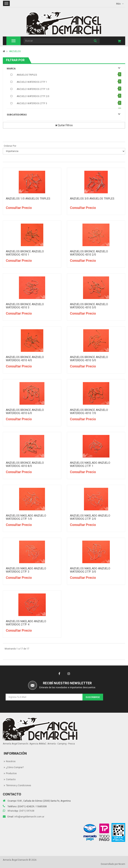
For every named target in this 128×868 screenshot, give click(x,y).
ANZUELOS (15, 51)
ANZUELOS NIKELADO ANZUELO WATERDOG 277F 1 (90, 464)
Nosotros (11, 761)
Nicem (122, 864)
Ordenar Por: (10, 146)
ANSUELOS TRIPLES (27, 75)
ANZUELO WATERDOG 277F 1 (32, 82)
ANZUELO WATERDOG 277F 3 (32, 103)
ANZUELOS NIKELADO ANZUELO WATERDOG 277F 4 (26, 623)
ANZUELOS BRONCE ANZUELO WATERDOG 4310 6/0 (25, 412)
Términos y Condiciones (19, 785)
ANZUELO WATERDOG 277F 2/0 (33, 96)
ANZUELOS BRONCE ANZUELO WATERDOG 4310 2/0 (89, 253)
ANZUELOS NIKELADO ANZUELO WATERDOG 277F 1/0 (26, 517)
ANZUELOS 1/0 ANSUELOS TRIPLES (28, 199)
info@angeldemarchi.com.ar (29, 817)
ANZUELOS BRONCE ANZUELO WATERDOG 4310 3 (25, 306)
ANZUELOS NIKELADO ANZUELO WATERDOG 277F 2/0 (90, 517)
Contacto (11, 779)
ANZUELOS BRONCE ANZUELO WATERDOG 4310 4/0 (25, 359)
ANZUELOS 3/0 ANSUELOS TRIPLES (92, 199)
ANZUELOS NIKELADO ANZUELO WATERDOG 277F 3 (26, 570)
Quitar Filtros (64, 125)
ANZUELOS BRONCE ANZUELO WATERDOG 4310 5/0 (89, 359)
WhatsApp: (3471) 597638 (21, 811)
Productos (11, 773)
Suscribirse (93, 697)
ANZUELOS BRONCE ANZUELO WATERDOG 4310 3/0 (89, 306)
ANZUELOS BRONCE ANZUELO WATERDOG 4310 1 (25, 253)
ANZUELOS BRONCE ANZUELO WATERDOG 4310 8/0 (25, 464)
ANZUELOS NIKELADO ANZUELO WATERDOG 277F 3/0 (90, 570)
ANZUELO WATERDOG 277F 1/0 (33, 89)
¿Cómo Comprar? (15, 767)
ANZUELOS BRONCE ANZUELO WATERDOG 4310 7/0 (89, 412)
